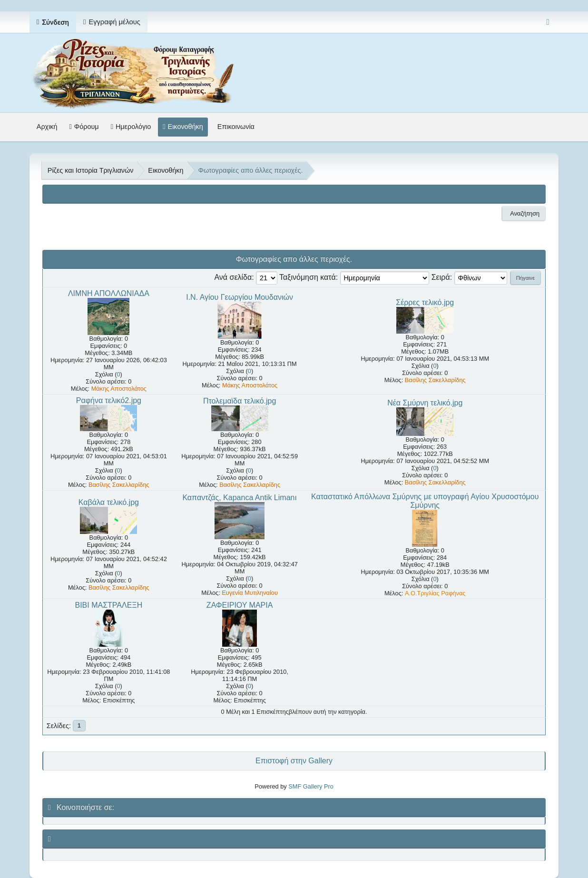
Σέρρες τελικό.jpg (425, 302)
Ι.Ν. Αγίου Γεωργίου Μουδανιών (240, 297)
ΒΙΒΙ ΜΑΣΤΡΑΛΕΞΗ (108, 605)
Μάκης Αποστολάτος (119, 389)
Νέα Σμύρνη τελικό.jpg (425, 403)
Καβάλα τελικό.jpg (109, 502)
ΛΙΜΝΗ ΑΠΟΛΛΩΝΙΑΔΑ (109, 293)
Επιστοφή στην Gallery (294, 761)
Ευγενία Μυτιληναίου (250, 593)
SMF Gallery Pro (311, 786)
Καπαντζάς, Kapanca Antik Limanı (239, 498)
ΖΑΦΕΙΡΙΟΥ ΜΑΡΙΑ (240, 605)
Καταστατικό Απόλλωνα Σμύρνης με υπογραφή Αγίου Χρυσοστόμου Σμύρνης (425, 501)
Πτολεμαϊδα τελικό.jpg (240, 401)
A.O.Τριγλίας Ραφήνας (435, 593)
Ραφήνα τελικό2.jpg (109, 400)
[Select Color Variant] (548, 22)
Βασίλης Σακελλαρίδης (435, 380)
